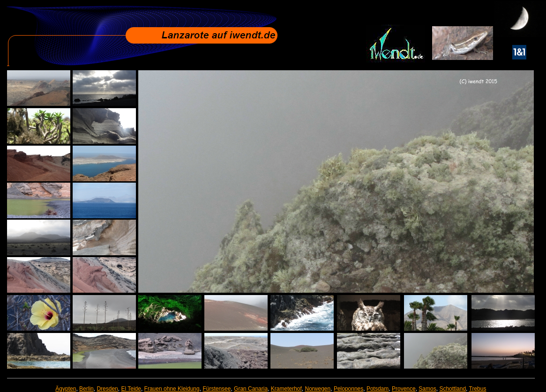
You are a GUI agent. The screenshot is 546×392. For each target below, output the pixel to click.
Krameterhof (286, 389)
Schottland (453, 389)
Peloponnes (348, 389)
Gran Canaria (251, 389)
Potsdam (378, 389)
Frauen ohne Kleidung (172, 389)
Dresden (107, 389)
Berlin (86, 389)
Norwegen (318, 389)
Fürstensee (217, 389)
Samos (427, 389)
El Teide (131, 389)
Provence (404, 389)
